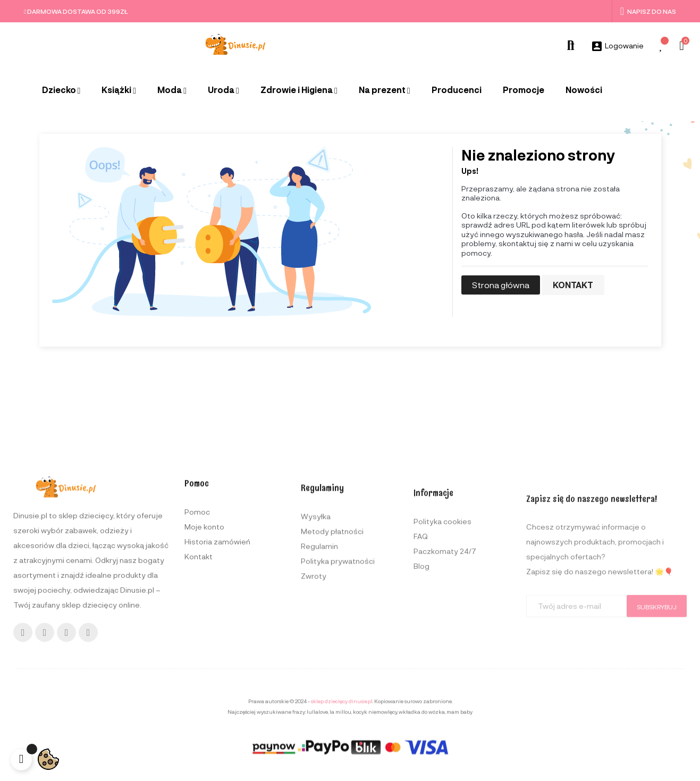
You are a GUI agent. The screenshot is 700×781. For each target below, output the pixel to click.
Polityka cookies (442, 655)
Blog (421, 700)
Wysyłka (316, 641)
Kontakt (573, 285)
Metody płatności (332, 656)
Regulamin (319, 671)
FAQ (421, 670)
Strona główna (501, 285)
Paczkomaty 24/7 (445, 685)
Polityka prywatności (338, 686)
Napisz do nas (648, 11)
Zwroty (314, 700)
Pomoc (197, 625)
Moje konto (204, 640)
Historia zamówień (217, 655)
